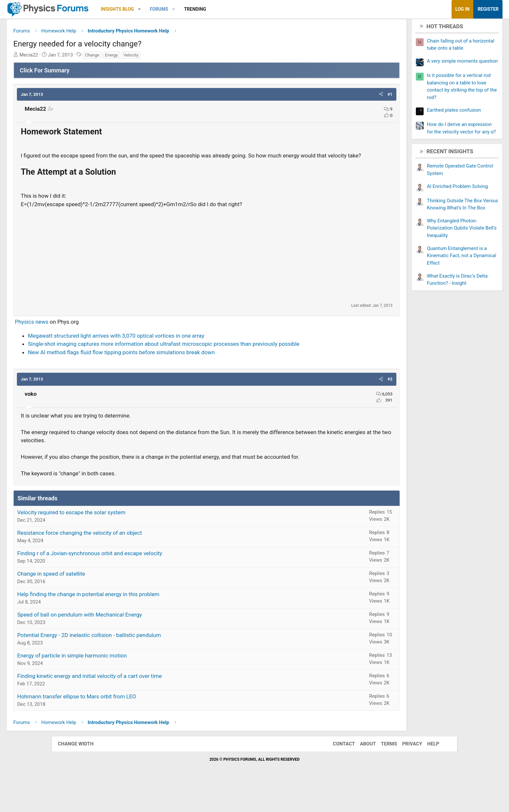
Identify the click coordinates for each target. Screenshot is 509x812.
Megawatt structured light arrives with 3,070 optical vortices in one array (168, 346)
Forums (210, 9)
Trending (247, 9)
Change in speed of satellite (103, 601)
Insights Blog (169, 9)
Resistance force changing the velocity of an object (131, 560)
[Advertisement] (207, 266)
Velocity (183, 57)
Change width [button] (82, 771)
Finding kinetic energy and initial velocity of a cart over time (141, 703)
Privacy (406, 771)
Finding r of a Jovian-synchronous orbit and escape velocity (141, 581)
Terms (382, 771)
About (361, 771)
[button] (191, 9)
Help (427, 771)
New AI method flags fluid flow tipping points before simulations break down (173, 371)
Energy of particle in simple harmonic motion (124, 683)
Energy (163, 57)
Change (144, 57)
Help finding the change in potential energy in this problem (140, 621)
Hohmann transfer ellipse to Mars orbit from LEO (128, 724)
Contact (337, 771)
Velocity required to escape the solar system (123, 540)
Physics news (83, 332)
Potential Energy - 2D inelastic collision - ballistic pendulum (141, 662)
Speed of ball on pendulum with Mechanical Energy (131, 642)
